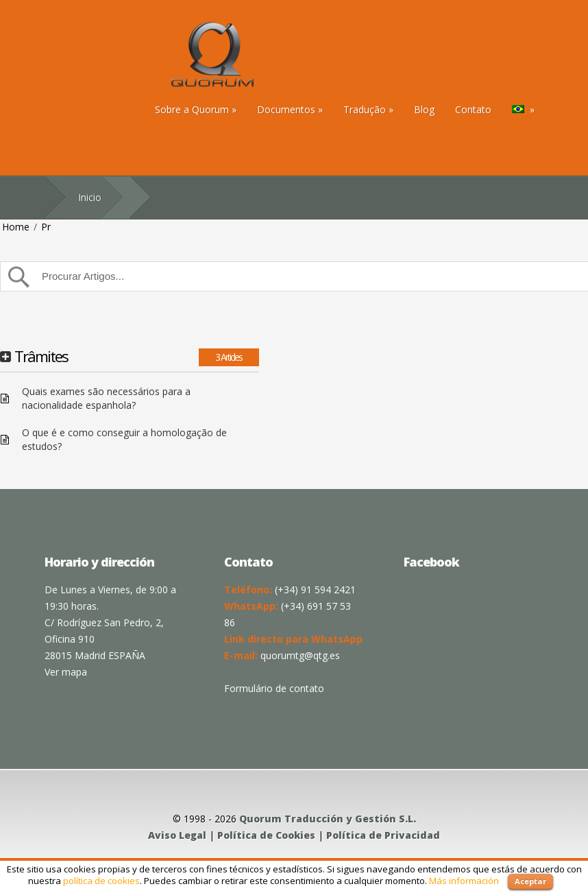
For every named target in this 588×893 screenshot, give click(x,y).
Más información (464, 881)
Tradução (368, 109)
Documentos (290, 109)
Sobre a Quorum (196, 109)
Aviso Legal (177, 835)
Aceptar (530, 881)
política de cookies (101, 881)
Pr (46, 227)
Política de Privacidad (383, 835)
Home (16, 227)
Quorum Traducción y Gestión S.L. (328, 819)
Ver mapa (66, 672)
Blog (424, 109)
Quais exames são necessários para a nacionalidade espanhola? (106, 398)
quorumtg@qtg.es (300, 655)
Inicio (90, 197)
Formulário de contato (274, 688)
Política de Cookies (266, 835)
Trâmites (41, 356)
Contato (473, 109)
